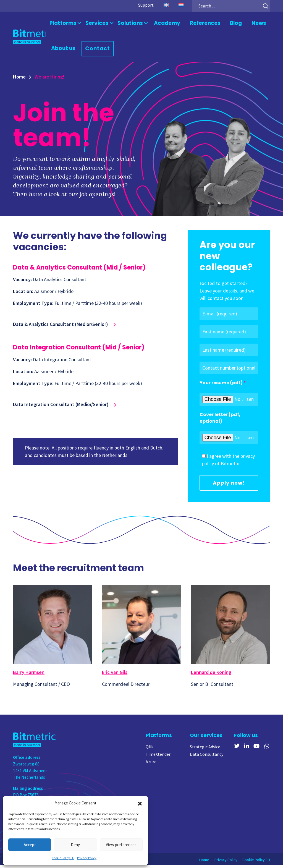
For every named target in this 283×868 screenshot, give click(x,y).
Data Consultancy (207, 757)
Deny (75, 845)
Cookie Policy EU (63, 858)
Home (19, 80)
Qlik (150, 749)
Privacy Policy (87, 858)
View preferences (121, 845)
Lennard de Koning (211, 675)
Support (139, 5)
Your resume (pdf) (221, 385)
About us (64, 50)
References (197, 24)
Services (95, 24)
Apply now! (229, 486)
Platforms (63, 24)
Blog (226, 24)
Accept (30, 845)
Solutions (126, 24)
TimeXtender (158, 757)
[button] (140, 803)
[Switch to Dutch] (174, 5)
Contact (96, 51)
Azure (151, 764)
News (249, 24)
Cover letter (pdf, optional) (220, 421)
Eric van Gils (115, 675)
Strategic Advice (205, 749)
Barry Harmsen (29, 675)
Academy (161, 24)
